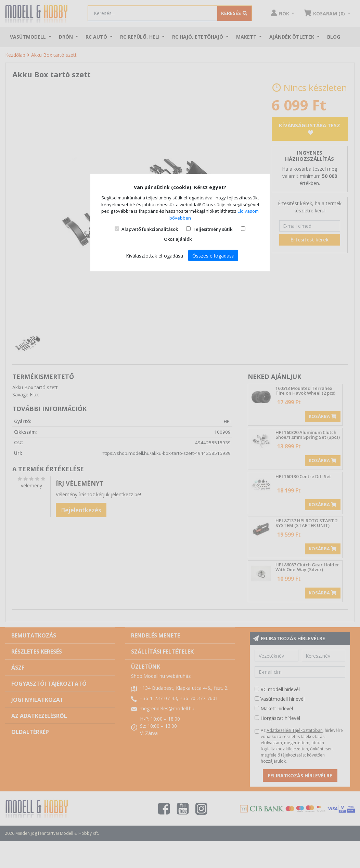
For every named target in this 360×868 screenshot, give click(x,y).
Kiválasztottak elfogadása (155, 256)
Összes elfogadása (213, 256)
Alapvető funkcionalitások (150, 229)
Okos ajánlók (178, 239)
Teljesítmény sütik (213, 229)
